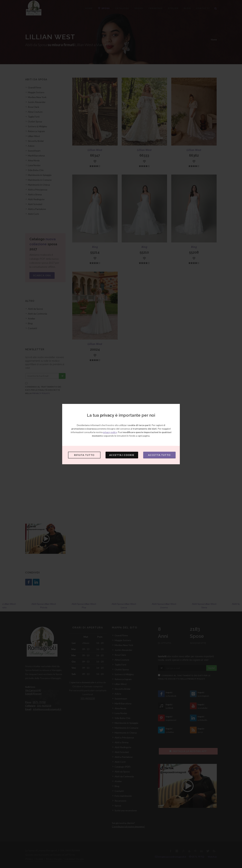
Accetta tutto (159, 455)
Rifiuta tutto (84, 455)
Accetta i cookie (122, 455)
